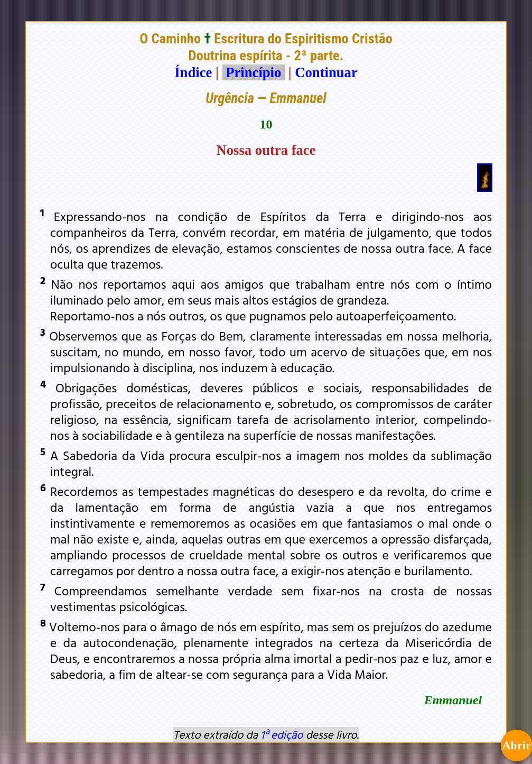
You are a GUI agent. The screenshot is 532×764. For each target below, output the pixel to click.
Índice (193, 72)
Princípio (254, 72)
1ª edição (282, 734)
